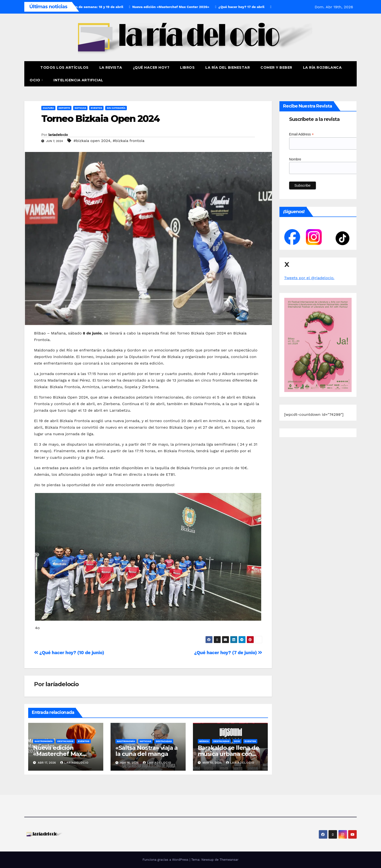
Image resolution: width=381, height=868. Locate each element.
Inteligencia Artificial (78, 80)
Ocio (35, 80)
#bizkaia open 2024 (92, 141)
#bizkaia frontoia (129, 141)
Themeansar (229, 860)
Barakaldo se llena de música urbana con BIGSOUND (228, 754)
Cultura (48, 108)
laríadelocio (58, 135)
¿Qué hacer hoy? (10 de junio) (69, 653)
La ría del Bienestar (228, 67)
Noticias (80, 108)
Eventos (96, 108)
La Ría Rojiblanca (322, 67)
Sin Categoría (116, 108)
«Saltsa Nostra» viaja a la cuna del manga (147, 751)
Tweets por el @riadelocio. (309, 278)
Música (204, 741)
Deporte (64, 108)
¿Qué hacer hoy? (151, 67)
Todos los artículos (65, 67)
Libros (187, 67)
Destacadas (65, 741)
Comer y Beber (276, 67)
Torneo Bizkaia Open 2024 (100, 119)
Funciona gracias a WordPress (166, 860)
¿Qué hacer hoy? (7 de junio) (228, 653)
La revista (111, 67)
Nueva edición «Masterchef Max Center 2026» (58, 754)
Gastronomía (44, 741)
